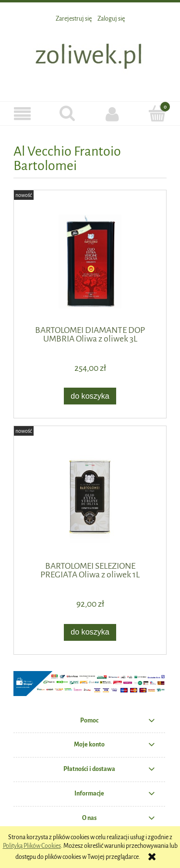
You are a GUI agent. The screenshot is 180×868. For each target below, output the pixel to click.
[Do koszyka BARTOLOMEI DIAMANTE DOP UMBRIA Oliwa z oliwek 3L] (90, 396)
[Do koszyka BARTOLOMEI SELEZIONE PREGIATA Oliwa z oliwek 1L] (90, 632)
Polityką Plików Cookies (32, 846)
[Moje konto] (113, 114)
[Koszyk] (157, 113)
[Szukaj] (68, 113)
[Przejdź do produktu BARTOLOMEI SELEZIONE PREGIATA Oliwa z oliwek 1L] (90, 497)
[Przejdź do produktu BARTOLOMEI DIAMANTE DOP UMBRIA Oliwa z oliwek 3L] (90, 262)
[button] (23, 114)
